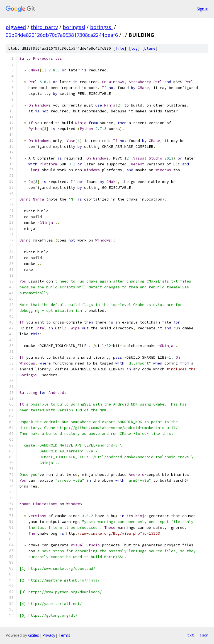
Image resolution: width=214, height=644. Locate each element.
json (204, 635)
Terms (64, 635)
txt (191, 635)
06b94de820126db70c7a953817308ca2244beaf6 (62, 35)
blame (150, 48)
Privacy (49, 635)
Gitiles (34, 635)
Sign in (203, 9)
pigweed (16, 27)
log (134, 48)
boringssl (74, 27)
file (120, 48)
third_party (44, 27)
